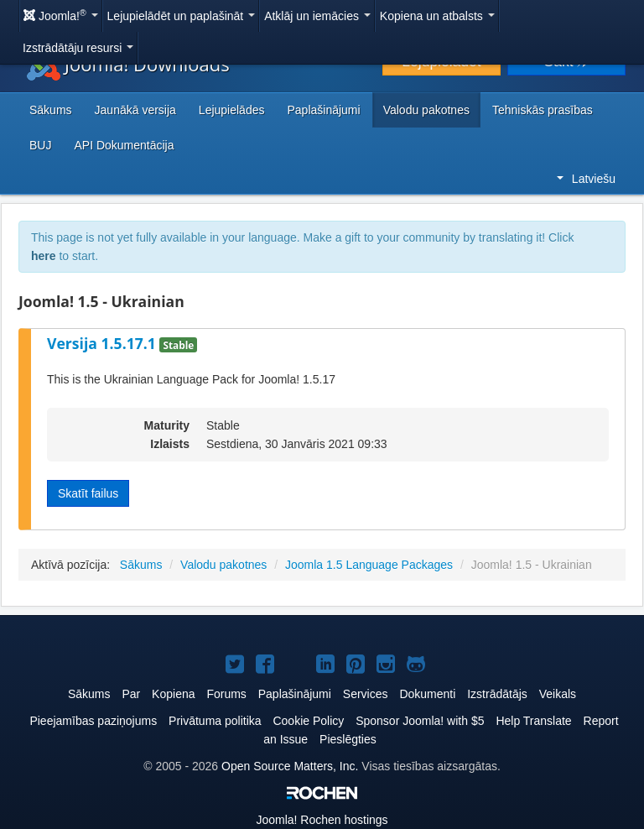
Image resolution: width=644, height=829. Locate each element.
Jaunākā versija (135, 110)
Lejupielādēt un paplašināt (182, 16)
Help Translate (533, 721)
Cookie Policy (308, 721)
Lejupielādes (232, 110)
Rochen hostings (322, 820)
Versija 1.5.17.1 (103, 343)
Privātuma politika (215, 721)
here (44, 256)
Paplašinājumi (323, 110)
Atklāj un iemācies (317, 16)
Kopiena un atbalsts (437, 16)
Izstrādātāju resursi (78, 48)
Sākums (51, 110)
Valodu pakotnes (426, 110)
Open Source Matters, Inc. (290, 766)
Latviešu (586, 179)
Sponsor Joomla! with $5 (420, 721)
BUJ (40, 145)
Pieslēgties (348, 739)
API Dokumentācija (124, 145)
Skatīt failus (88, 493)
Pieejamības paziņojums (93, 721)
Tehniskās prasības (543, 110)
